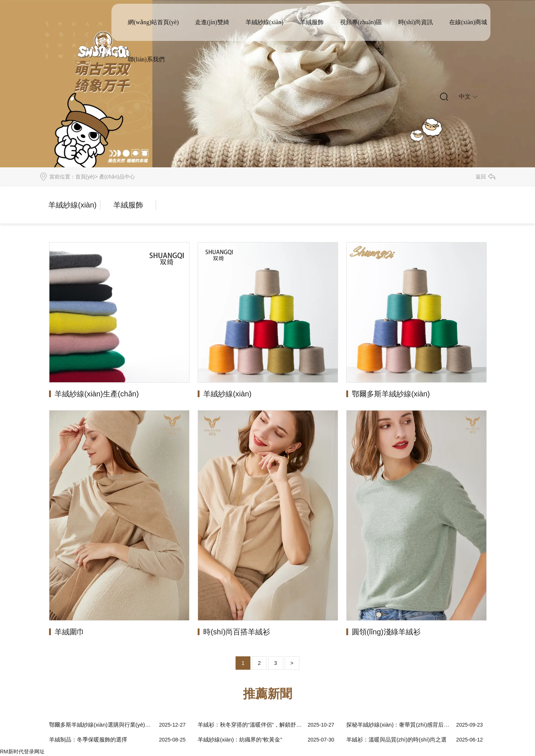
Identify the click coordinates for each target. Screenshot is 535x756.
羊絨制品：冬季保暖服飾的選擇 (88, 739)
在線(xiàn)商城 (468, 22)
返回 (481, 177)
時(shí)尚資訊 (416, 22)
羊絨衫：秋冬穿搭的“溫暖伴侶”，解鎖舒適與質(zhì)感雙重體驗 (251, 725)
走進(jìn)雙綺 (212, 22)
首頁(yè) (85, 177)
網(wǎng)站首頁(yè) (153, 22)
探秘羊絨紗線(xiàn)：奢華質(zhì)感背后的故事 (399, 725)
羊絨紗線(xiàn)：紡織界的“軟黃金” (240, 739)
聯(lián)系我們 (146, 59)
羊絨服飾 (312, 22)
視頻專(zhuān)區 (361, 22)
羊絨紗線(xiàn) (265, 22)
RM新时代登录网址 (22, 752)
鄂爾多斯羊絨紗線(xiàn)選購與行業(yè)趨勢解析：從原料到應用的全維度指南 (102, 725)
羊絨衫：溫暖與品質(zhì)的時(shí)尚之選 (396, 739)
